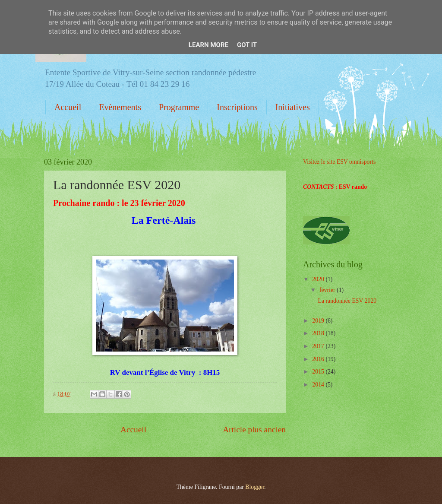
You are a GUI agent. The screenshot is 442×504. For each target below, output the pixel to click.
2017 (319, 346)
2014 (319, 385)
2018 (319, 333)
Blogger (255, 487)
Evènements (120, 107)
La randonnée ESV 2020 (347, 301)
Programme (179, 107)
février (328, 290)
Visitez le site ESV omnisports (339, 162)
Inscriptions (237, 107)
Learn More (208, 45)
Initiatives (293, 107)
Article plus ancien (254, 430)
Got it (247, 45)
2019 (319, 321)
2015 (319, 372)
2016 (319, 359)
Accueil (68, 107)
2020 (319, 279)
